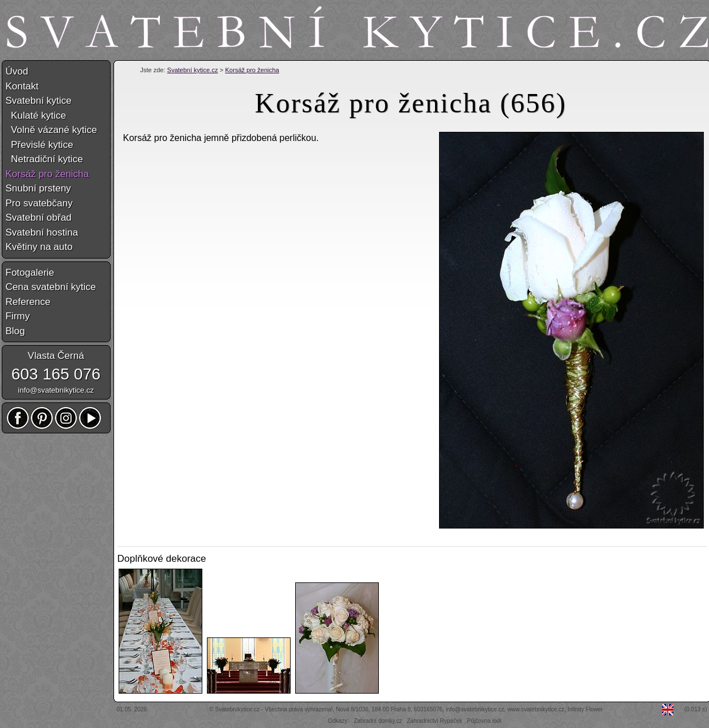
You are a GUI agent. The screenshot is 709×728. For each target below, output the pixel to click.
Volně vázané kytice (52, 130)
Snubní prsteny (38, 188)
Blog (15, 331)
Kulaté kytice (36, 116)
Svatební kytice (39, 101)
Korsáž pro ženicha (252, 70)
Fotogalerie (30, 273)
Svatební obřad (39, 218)
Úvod (17, 71)
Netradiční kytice (44, 159)
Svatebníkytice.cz (237, 709)
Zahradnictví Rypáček (435, 721)
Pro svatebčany (39, 203)
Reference (28, 302)
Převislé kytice (40, 145)
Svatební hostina (42, 232)
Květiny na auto (39, 247)
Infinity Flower (585, 709)
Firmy (18, 316)
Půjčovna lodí (484, 721)
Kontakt (22, 86)
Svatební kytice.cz (193, 70)
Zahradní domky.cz (378, 721)
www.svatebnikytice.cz (536, 709)
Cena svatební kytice (51, 287)
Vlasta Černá (56, 356)
